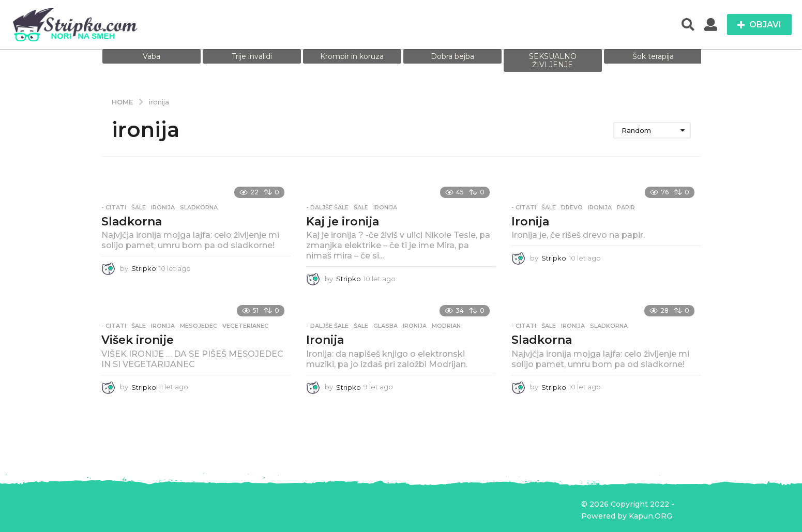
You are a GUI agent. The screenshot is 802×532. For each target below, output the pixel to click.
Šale (139, 207)
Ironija (530, 222)
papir (626, 207)
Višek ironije (138, 340)
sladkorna (199, 207)
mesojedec (199, 326)
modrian (446, 326)
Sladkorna (132, 222)
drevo (572, 207)
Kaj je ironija (343, 222)
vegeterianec (245, 326)
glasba (385, 326)
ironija (163, 207)
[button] (688, 25)
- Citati (114, 207)
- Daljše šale (327, 207)
